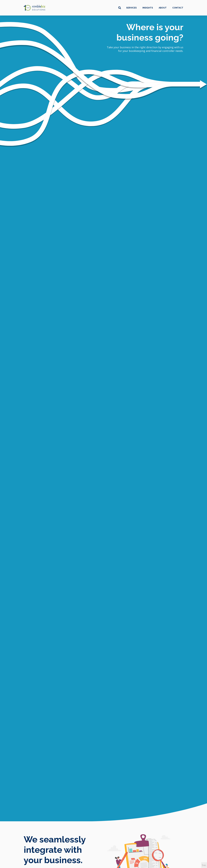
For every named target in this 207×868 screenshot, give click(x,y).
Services (131, 8)
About (163, 8)
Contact (178, 8)
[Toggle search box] (120, 8)
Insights (148, 8)
